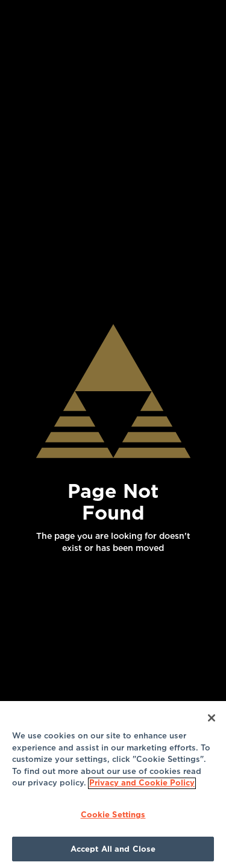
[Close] (212, 720)
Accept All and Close (113, 851)
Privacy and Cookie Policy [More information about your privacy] (142, 785)
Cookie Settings (113, 816)
